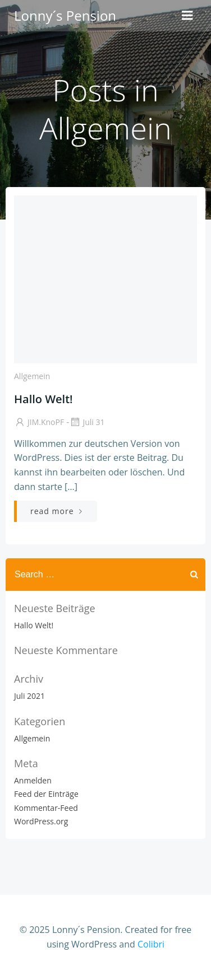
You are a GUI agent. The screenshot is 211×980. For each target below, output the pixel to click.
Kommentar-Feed (46, 808)
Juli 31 (87, 422)
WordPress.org (41, 821)
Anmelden (33, 780)
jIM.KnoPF (39, 422)
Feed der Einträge (46, 794)
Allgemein (32, 376)
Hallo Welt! (34, 625)
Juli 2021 (29, 696)
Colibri (151, 944)
